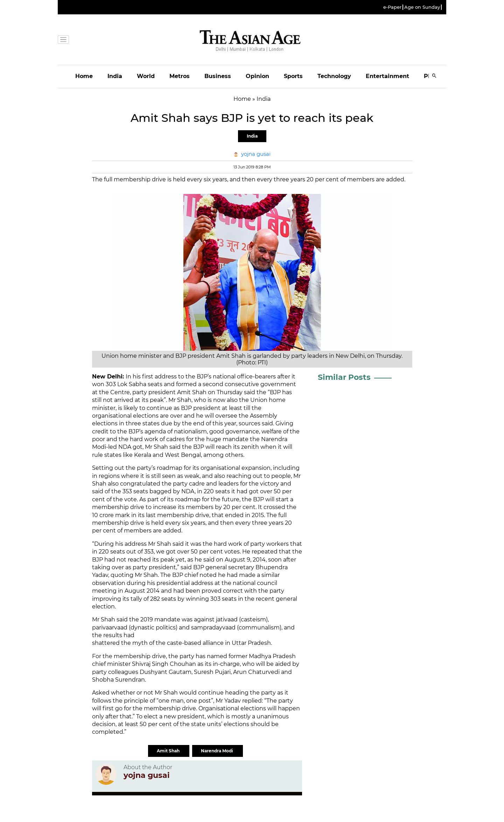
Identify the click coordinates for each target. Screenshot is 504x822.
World (146, 76)
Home (84, 76)
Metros (180, 76)
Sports (293, 76)
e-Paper (392, 7)
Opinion (257, 76)
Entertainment (387, 76)
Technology (334, 76)
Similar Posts (344, 377)
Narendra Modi (218, 751)
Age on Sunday (422, 7)
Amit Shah (169, 751)
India (115, 76)
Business (218, 76)
